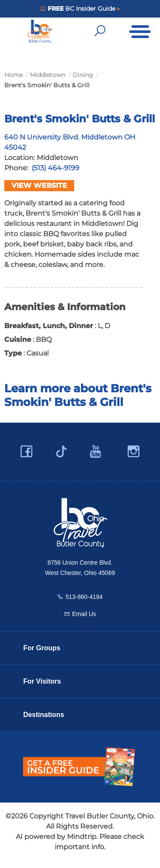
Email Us (84, 614)
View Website (39, 185)
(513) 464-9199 (55, 168)
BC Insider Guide (81, 9)
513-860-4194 (84, 597)
